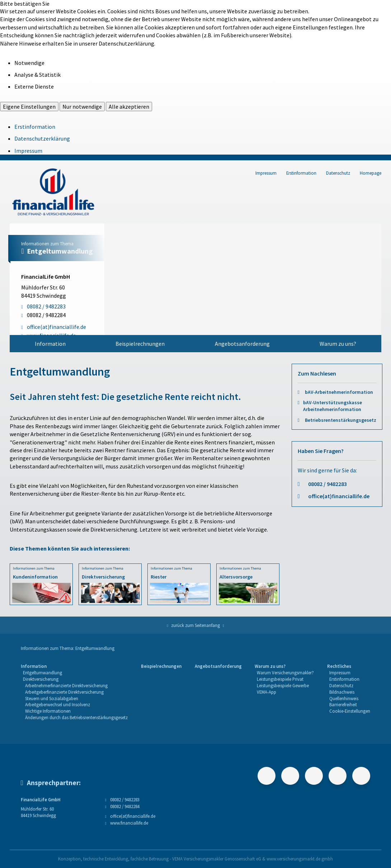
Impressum (28, 151)
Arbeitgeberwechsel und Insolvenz (58, 704)
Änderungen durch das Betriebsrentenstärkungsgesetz (76, 717)
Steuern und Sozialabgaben (52, 698)
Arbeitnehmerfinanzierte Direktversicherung (66, 685)
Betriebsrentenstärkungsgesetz (341, 420)
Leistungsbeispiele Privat (280, 679)
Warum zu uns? (338, 344)
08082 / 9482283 (328, 484)
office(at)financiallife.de (339, 496)
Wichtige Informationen (48, 711)
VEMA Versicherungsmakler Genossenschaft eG (217, 859)
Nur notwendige (82, 107)
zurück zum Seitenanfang (195, 625)
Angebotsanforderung (242, 344)
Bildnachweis (342, 692)
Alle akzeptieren (129, 107)
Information (50, 344)
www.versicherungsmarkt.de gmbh (300, 859)
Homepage (371, 173)
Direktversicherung (41, 679)
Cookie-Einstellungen (350, 711)
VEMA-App (267, 692)
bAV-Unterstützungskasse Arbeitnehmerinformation (333, 406)
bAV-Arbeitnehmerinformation (339, 392)
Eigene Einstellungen (29, 107)
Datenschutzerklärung (42, 138)
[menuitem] (50, 344)
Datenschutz (338, 173)
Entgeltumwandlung (43, 673)
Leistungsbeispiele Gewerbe (283, 685)
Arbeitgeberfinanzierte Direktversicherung (64, 692)
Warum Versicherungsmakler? (285, 673)
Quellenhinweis (344, 698)
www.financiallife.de (129, 823)
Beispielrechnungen (140, 344)
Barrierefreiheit (343, 704)
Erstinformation (35, 127)
